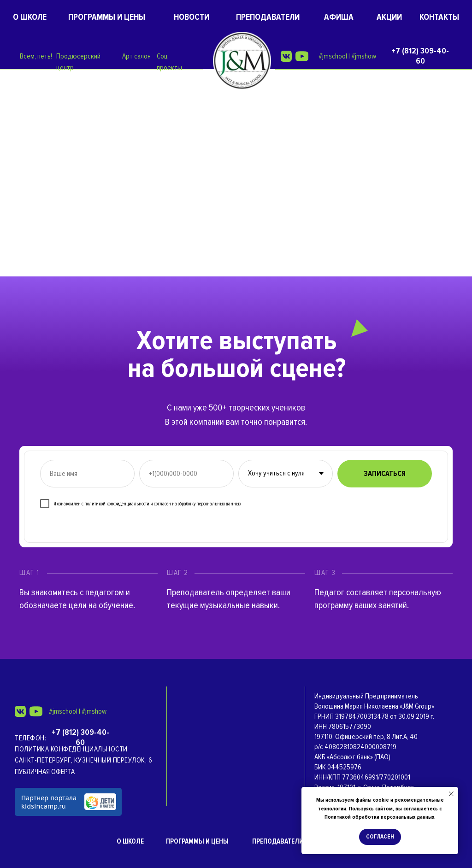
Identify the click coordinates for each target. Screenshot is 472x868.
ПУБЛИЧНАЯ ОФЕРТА (45, 772)
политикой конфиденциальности (117, 504)
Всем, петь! (36, 56)
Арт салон (136, 56)
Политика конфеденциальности (71, 749)
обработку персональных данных (209, 504)
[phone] (186, 474)
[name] (87, 474)
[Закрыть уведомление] (451, 794)
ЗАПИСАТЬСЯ (385, 474)
